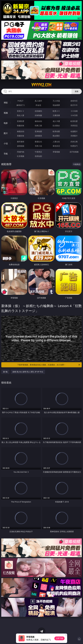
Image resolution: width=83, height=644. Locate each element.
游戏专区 (74, 101)
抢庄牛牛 (74, 105)
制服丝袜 (21, 126)
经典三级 (38, 126)
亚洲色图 (38, 131)
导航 (6, 154)
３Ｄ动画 (74, 111)
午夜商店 (38, 152)
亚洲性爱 (21, 121)
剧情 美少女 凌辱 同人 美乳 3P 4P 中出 (28, 372)
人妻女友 (56, 142)
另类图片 (74, 136)
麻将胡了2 (21, 105)
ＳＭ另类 (74, 115)
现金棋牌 (56, 105)
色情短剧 (38, 156)
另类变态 (74, 126)
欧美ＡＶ (56, 111)
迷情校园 (21, 146)
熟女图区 (56, 136)
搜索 (77, 91)
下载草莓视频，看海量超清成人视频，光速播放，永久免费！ (49, 365)
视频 (6, 113)
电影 (6, 123)
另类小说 (38, 146)
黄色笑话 (56, 146)
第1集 (5, 372)
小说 (6, 143)
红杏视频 (21, 156)
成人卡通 (56, 121)
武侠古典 (74, 142)
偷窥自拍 (21, 131)
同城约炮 (21, 152)
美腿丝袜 (21, 136)
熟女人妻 (21, 115)
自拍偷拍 (38, 111)
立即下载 (59, 638)
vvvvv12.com (41, 85)
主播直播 (56, 115)
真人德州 (38, 101)
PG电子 (21, 101)
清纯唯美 (38, 136)
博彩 (6, 103)
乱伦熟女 (56, 126)
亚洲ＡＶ (21, 111)
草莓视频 (56, 152)
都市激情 (21, 142)
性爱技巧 (74, 146)
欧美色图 (56, 131)
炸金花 (38, 105)
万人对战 (56, 101)
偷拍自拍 (38, 121)
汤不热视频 (74, 152)
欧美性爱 (74, 121)
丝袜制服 (38, 115)
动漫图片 (74, 131)
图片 (6, 133)
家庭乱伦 (38, 142)
